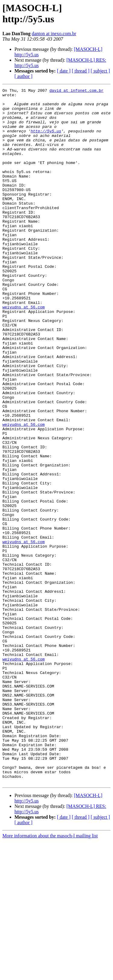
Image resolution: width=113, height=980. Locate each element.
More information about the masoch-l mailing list (50, 975)
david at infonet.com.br (76, 91)
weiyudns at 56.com (24, 351)
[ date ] (64, 71)
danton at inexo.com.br (54, 34)
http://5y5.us (46, 140)
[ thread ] (81, 71)
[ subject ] (100, 71)
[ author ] (24, 76)
